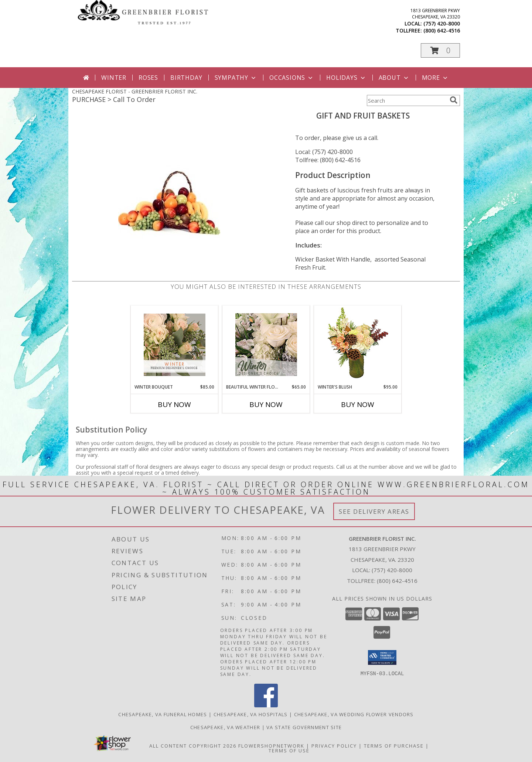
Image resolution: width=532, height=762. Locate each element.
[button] (440, 50)
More (435, 78)
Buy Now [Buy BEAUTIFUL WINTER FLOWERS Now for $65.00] (266, 404)
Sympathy (236, 78)
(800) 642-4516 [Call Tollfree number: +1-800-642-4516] (397, 581)
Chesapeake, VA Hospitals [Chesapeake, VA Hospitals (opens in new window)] (251, 714)
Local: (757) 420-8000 (324, 152)
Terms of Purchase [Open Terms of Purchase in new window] (394, 746)
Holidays (346, 78)
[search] (454, 100)
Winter (114, 78)
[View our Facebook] (266, 705)
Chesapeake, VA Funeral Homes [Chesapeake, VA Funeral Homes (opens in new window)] (163, 714)
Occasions (292, 78)
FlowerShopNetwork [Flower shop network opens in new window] (271, 746)
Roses (148, 78)
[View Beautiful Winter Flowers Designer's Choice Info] (266, 345)
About (394, 78)
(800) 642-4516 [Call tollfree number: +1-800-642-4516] (442, 30)
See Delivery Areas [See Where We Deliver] (374, 511)
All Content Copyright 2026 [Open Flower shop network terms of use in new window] (193, 746)
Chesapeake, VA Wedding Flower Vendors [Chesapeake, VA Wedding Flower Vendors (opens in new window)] (354, 714)
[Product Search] (407, 100)
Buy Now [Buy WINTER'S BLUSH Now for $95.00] (358, 404)
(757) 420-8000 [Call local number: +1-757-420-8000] (442, 23)
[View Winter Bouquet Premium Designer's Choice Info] (175, 345)
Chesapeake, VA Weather (225, 727)
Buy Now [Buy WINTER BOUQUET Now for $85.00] (174, 404)
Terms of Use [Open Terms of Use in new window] (289, 751)
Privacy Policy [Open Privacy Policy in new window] (334, 746)
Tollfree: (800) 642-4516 (328, 160)
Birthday (186, 78)
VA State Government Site (304, 727)
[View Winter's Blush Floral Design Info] (358, 345)
